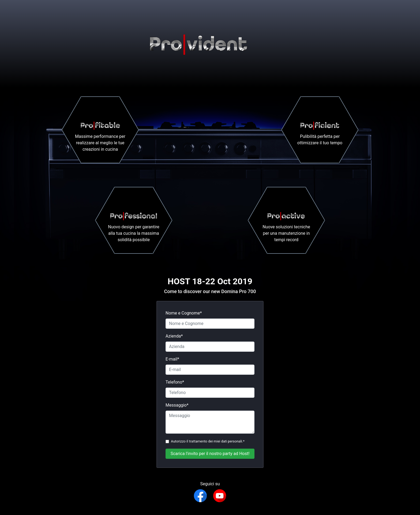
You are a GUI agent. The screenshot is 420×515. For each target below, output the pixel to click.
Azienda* (174, 336)
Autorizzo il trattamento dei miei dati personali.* (208, 441)
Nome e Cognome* (184, 313)
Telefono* (175, 382)
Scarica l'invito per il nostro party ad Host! (210, 454)
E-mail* (172, 359)
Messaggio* (177, 405)
